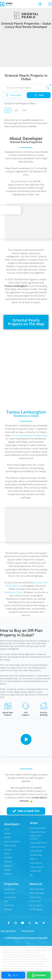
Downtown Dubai (13, 592)
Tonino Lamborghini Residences (28, 435)
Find (39, 95)
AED (8, 110)
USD (16, 110)
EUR (24, 110)
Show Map (13, 95)
